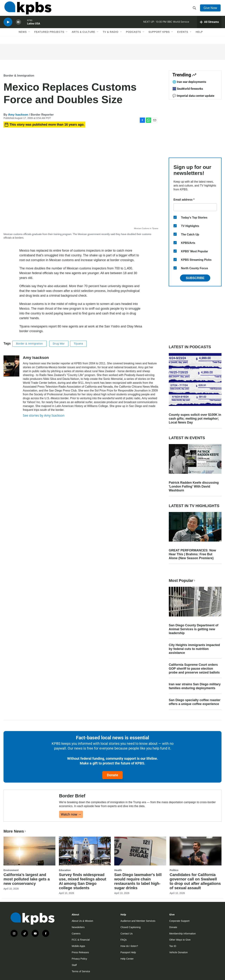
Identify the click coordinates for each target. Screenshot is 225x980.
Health (118, 877)
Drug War (59, 344)
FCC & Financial (81, 946)
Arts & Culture (83, 36)
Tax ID (173, 952)
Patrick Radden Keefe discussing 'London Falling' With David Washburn (194, 486)
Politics (174, 877)
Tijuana (78, 344)
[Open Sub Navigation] (29, 36)
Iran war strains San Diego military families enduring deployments (195, 686)
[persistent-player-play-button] (8, 26)
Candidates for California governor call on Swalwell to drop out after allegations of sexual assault (195, 888)
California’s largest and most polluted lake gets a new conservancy (27, 885)
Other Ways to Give (180, 946)
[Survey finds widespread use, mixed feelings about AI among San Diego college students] (85, 857)
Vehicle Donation (179, 959)
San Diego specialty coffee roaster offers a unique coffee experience (195, 702)
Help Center (127, 965)
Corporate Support (179, 927)
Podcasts (134, 36)
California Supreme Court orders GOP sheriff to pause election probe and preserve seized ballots (194, 669)
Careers (76, 940)
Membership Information (183, 940)
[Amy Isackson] (11, 366)
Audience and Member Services (138, 927)
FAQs (123, 946)
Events (183, 36)
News (23, 36)
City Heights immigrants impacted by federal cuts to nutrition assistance (194, 649)
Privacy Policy (79, 965)
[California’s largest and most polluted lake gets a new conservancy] (29, 857)
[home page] (27, 9)
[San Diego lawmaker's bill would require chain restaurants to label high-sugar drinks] (140, 857)
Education (65, 877)
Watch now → (71, 817)
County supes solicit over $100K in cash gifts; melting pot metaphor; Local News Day (195, 419)
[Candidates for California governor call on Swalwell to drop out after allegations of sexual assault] (196, 857)
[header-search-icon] (195, 9)
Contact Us (126, 940)
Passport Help (128, 959)
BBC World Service (178, 25)
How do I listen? (129, 952)
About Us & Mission (82, 927)
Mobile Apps (78, 952)
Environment (11, 877)
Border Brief (72, 799)
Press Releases (80, 959)
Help (199, 36)
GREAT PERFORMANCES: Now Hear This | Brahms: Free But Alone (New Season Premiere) (192, 554)
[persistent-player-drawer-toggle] (209, 26)
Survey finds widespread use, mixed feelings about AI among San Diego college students (83, 888)
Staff (74, 971)
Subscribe (195, 278)
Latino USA (34, 27)
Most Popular (182, 581)
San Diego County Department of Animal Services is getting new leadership (194, 629)
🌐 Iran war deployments (189, 82)
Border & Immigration (19, 76)
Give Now (211, 9)
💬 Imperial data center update (193, 96)
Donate (112, 775)
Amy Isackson (18, 115)
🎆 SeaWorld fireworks (188, 89)
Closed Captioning (130, 933)
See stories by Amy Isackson (44, 415)
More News (15, 837)
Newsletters (78, 933)
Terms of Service (81, 978)
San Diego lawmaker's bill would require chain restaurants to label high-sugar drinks (138, 888)
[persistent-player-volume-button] (18, 26)
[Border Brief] (31, 809)
